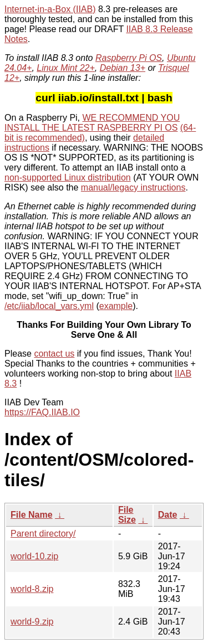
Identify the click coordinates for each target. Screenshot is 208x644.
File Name (32, 515)
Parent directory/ (43, 534)
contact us (54, 354)
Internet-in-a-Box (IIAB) (50, 9)
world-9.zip (32, 622)
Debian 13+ (123, 68)
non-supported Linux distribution (68, 177)
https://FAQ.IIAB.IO (42, 412)
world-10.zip (34, 556)
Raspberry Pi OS (129, 58)
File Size (127, 515)
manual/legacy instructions (133, 187)
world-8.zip (32, 589)
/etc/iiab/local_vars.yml (49, 306)
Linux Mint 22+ (66, 68)
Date (168, 515)
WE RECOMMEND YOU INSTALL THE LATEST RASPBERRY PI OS (92, 123)
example (116, 306)
